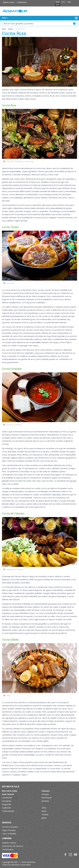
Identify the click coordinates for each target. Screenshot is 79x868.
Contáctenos (22, 2)
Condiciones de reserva (12, 846)
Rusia (11, 29)
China (44, 808)
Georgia (45, 794)
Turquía (45, 814)
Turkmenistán (8, 811)
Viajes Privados (9, 830)
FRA (69, 2)
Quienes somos (9, 2)
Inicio (4, 29)
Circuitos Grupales (10, 827)
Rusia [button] (5, 18)
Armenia (45, 801)
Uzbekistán (7, 798)
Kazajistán (7, 801)
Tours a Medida (9, 834)
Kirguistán (6, 804)
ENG (58, 2)
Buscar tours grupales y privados (18, 23)
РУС (64, 2)
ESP (58, 5)
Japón (44, 818)
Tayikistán (6, 808)
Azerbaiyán (46, 798)
